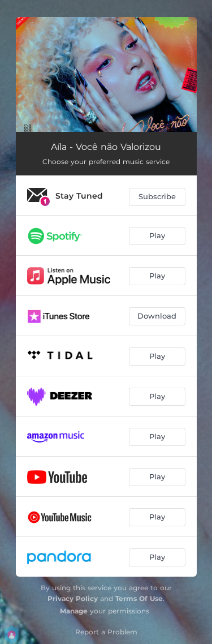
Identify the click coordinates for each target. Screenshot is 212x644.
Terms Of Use (139, 598)
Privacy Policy (73, 598)
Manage (74, 611)
